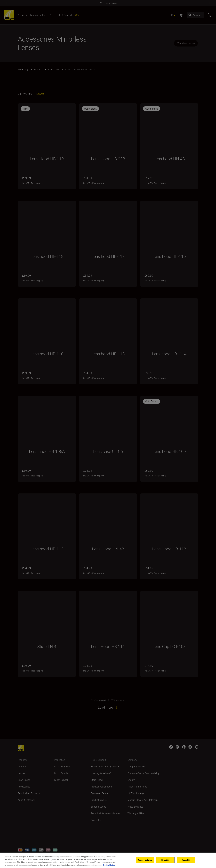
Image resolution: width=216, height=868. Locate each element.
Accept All (186, 860)
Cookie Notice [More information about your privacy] (109, 865)
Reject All (165, 860)
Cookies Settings (145, 860)
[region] (108, 860)
